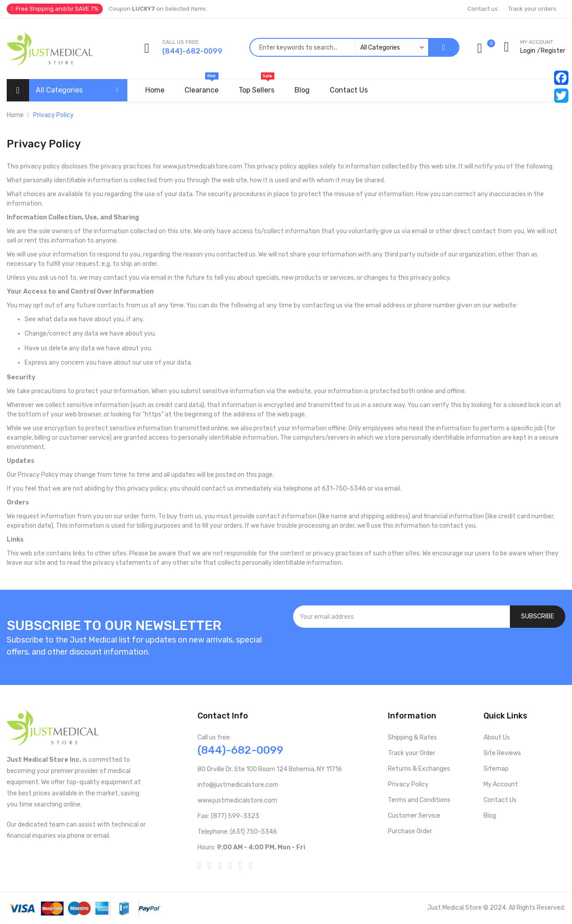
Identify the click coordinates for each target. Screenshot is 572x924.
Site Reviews (502, 753)
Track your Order (412, 753)
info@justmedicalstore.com (238, 785)
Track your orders (532, 9)
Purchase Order (410, 831)
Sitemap (496, 769)
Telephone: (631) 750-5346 (237, 832)
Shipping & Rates (412, 737)
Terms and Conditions (419, 800)
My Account (501, 784)
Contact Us (500, 800)
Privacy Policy (408, 784)
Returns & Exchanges (419, 769)
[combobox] (339, 47)
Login (528, 51)
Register (553, 51)
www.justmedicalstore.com (237, 800)
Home (15, 115)
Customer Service (414, 816)
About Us (497, 737)
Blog (490, 816)
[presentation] (429, 652)
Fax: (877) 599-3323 (228, 816)
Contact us (483, 9)
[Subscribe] (538, 617)
